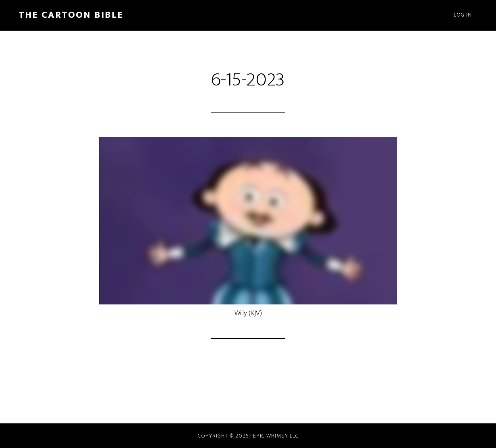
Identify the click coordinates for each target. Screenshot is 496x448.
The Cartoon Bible (71, 15)
